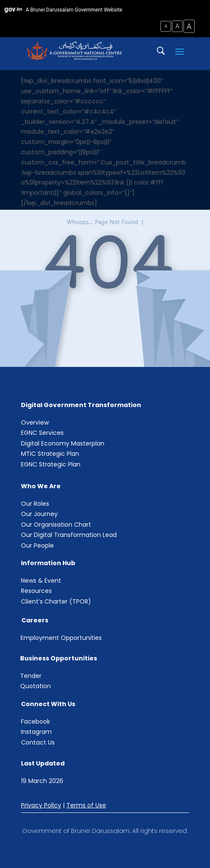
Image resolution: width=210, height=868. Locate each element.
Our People (37, 545)
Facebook (35, 721)
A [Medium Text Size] (177, 26)
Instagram (36, 732)
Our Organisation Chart (56, 525)
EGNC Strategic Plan (51, 464)
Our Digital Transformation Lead (69, 535)
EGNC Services (42, 433)
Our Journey (39, 514)
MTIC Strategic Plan (50, 454)
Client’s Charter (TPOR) (56, 601)
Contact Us (38, 742)
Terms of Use (86, 805)
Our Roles (35, 504)
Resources (36, 591)
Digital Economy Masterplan (63, 443)
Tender (31, 676)
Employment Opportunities (61, 638)
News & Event (41, 581)
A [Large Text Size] (189, 26)
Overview (35, 422)
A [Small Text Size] (166, 26)
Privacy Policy (41, 805)
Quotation (35, 686)
